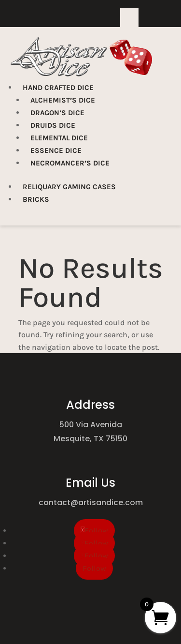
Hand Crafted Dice (58, 88)
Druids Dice (53, 125)
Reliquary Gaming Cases (69, 187)
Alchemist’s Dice (63, 100)
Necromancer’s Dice (70, 163)
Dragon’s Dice (57, 113)
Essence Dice (56, 150)
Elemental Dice (59, 138)
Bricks (36, 199)
